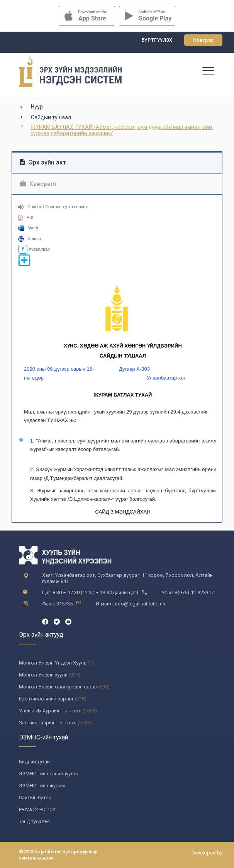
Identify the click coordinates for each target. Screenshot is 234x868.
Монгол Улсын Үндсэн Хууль (53, 663)
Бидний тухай (34, 762)
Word (28, 228)
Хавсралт (38, 184)
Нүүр (37, 107)
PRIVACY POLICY (37, 810)
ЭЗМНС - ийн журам (42, 786)
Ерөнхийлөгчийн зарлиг (46, 699)
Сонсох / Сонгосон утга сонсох (53, 207)
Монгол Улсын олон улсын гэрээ (58, 687)
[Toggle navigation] (208, 70)
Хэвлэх (30, 239)
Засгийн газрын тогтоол (48, 723)
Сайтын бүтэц (35, 798)
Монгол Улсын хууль (43, 675)
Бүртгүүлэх (157, 40)
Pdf (26, 217)
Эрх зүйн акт (43, 162)
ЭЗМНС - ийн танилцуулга (49, 774)
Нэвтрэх (203, 40)
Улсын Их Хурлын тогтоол (50, 711)
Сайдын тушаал (51, 117)
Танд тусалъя (34, 821)
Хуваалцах (34, 249)
